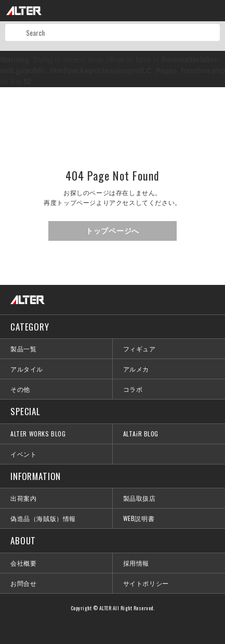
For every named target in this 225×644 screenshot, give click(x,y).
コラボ (133, 389)
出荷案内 (23, 498)
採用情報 (136, 563)
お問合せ (23, 583)
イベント (23, 454)
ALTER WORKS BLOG (38, 434)
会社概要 (23, 563)
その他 (20, 389)
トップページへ (112, 231)
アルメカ (136, 369)
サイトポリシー (146, 583)
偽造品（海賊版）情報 (43, 518)
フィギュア (140, 348)
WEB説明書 (139, 518)
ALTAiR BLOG (141, 434)
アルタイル (27, 369)
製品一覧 (23, 348)
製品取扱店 (140, 498)
